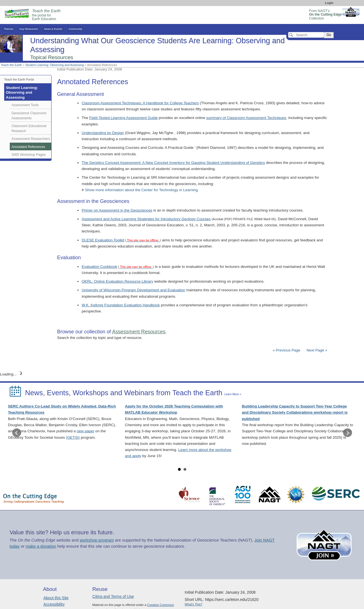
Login (329, 3)
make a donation (41, 546)
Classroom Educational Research (29, 128)
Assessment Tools (25, 105)
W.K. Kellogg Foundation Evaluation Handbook (121, 305)
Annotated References (28, 147)
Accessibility (54, 604)
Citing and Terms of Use (113, 596)
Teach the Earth (11, 65)
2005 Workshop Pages (29, 155)
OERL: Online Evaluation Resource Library (117, 281)
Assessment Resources (139, 332)
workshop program (97, 540)
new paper (85, 431)
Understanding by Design (103, 133)
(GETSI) (73, 437)
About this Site (56, 598)
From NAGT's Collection (325, 15)
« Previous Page (286, 350)
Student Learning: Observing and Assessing (55, 65)
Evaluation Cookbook (99, 267)
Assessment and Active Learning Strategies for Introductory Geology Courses (146, 219)
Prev (17, 433)
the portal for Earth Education (46, 15)
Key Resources (29, 29)
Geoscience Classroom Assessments (29, 116)
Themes (8, 29)
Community (75, 29)
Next (348, 433)
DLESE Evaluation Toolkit (103, 240)
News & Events (53, 29)
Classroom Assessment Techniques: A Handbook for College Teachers (140, 103)
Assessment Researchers (31, 139)
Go (329, 35)
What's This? (193, 604)
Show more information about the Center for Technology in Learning (140, 190)
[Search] (306, 35)
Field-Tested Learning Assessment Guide (123, 118)
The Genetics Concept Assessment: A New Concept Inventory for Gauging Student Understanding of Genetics (173, 163)
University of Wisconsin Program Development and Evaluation (133, 290)
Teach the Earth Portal (19, 79)
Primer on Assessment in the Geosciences (117, 210)
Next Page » (316, 350)
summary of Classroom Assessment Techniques (246, 118)
